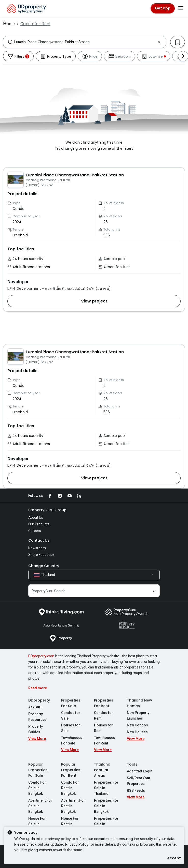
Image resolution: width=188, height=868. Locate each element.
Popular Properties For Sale (38, 770)
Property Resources (37, 717)
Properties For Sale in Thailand (106, 788)
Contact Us (39, 540)
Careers (35, 531)
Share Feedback (41, 555)
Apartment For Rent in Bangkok (73, 806)
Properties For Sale (71, 703)
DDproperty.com (41, 656)
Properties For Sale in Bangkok (106, 806)
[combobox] (85, 42)
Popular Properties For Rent (71, 770)
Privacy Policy (77, 844)
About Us (36, 517)
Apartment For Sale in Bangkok (40, 806)
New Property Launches (138, 715)
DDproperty (39, 700)
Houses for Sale (71, 728)
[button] (94, 301)
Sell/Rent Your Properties (139, 781)
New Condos (137, 725)
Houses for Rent (103, 728)
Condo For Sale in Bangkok (37, 788)
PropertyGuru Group (47, 510)
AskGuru (35, 707)
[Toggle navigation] (181, 8)
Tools (132, 764)
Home (9, 24)
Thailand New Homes (139, 703)
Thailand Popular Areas (102, 770)
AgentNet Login (140, 771)
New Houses (137, 732)
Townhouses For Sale (72, 740)
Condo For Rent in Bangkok (70, 788)
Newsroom (37, 548)
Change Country (44, 566)
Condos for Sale (71, 715)
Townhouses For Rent (105, 740)
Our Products (39, 524)
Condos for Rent (104, 715)
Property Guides (36, 729)
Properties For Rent (104, 703)
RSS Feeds (136, 790)
